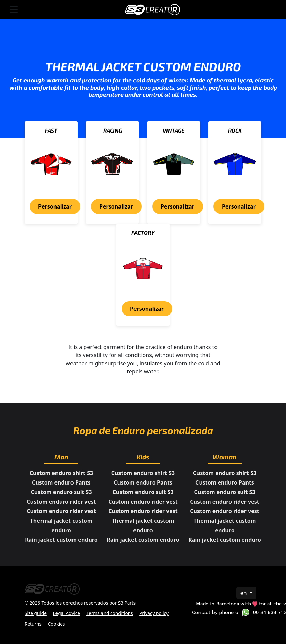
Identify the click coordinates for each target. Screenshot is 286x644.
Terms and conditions (109, 613)
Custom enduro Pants (61, 482)
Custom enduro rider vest (61, 502)
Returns (33, 624)
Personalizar (55, 206)
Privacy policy (154, 613)
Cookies (57, 624)
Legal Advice (66, 613)
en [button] (244, 593)
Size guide (36, 613)
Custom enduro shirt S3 (61, 473)
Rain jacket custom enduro (61, 540)
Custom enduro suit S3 (61, 492)
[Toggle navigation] (14, 10)
